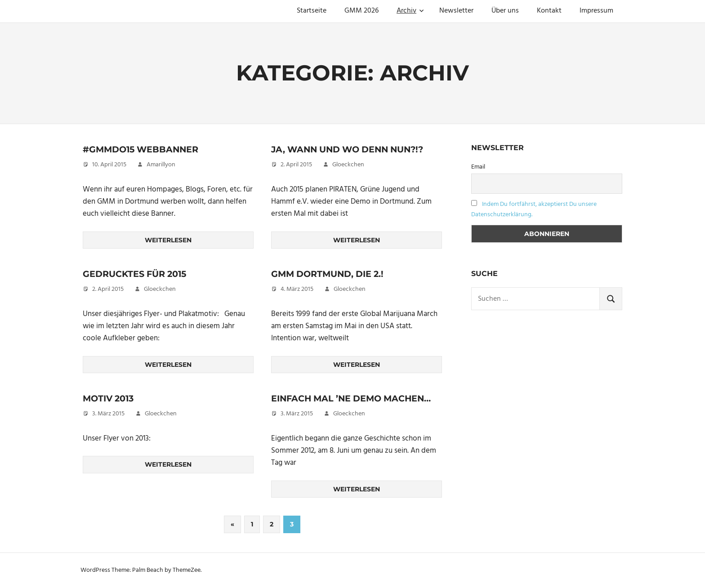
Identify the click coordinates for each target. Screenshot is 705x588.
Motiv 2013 (110, 398)
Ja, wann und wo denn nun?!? (352, 149)
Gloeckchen (348, 165)
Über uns (505, 11)
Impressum (596, 11)
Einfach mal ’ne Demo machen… (355, 398)
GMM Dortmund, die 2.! (331, 274)
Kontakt (549, 11)
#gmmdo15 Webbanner (143, 149)
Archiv (410, 11)
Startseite (312, 11)
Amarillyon (161, 165)
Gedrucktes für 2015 (138, 274)
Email (478, 167)
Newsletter (456, 11)
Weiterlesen (168, 240)
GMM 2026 (361, 11)
